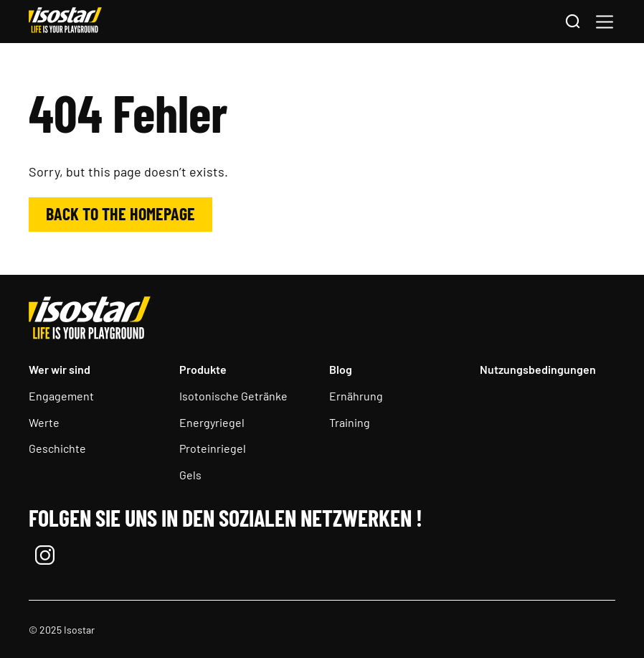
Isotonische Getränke (233, 396)
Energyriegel (212, 422)
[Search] (572, 22)
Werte (44, 422)
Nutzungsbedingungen (538, 369)
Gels (190, 475)
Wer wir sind (60, 369)
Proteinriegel (213, 448)
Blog (341, 369)
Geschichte (57, 448)
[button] (605, 22)
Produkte (203, 369)
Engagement (61, 396)
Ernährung (356, 396)
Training (350, 422)
